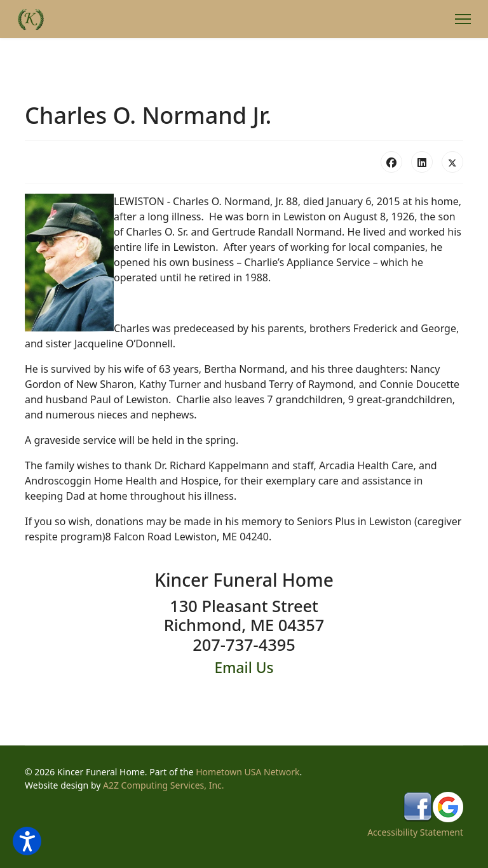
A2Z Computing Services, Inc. (164, 785)
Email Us (244, 668)
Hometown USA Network (247, 772)
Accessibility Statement (415, 832)
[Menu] (463, 19)
